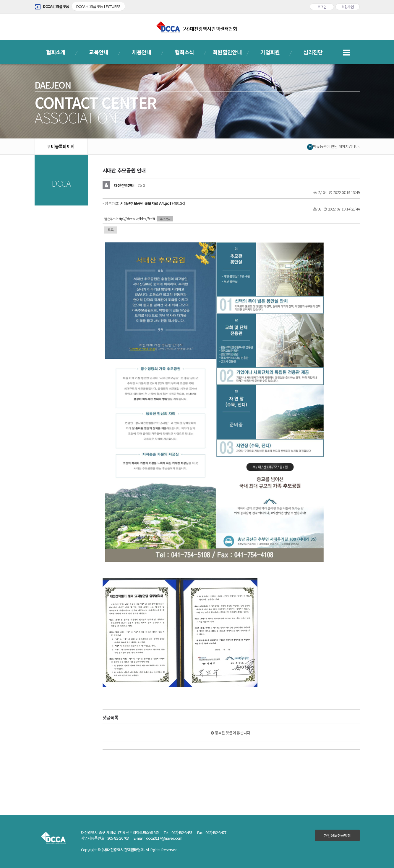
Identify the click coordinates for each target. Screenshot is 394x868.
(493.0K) (152, 203)
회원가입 (348, 7)
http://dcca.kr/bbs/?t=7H (136, 219)
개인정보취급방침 (337, 835)
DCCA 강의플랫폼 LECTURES (98, 6)
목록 (111, 230)
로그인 (322, 7)
